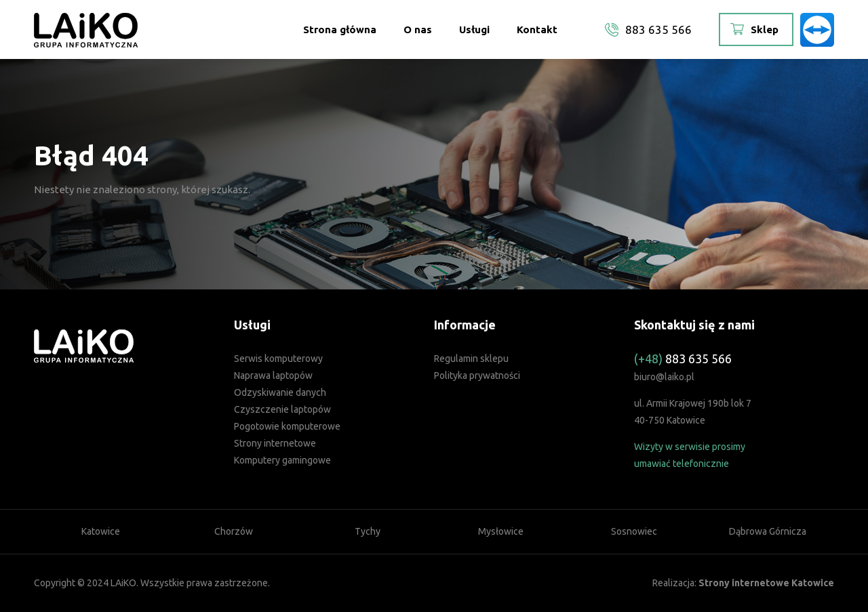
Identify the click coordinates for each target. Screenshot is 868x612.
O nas (418, 29)
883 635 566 (658, 29)
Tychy (368, 531)
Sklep (765, 29)
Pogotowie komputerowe (287, 426)
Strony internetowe (275, 443)
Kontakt (537, 29)
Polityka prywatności (477, 375)
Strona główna (340, 29)
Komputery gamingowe (282, 460)
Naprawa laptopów (273, 375)
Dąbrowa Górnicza (768, 531)
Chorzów (234, 531)
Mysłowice (501, 531)
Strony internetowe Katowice (766, 583)
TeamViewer (817, 30)
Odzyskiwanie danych (280, 392)
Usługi (474, 29)
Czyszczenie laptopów (282, 409)
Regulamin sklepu (471, 359)
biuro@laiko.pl (664, 377)
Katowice (101, 531)
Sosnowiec (634, 531)
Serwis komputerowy (278, 359)
